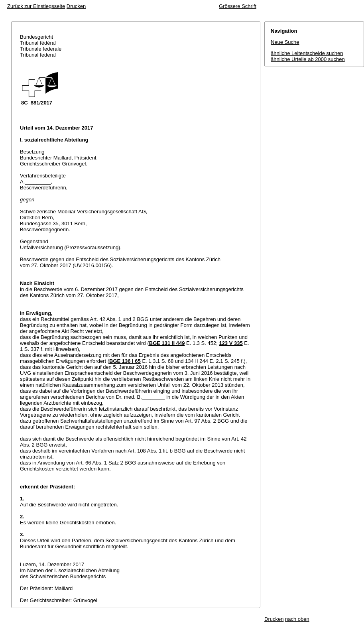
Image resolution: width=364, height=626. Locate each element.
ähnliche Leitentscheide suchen (307, 53)
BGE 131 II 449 (167, 343)
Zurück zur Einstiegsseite (36, 6)
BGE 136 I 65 (125, 361)
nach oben (297, 619)
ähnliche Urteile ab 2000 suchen (308, 59)
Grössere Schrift (238, 6)
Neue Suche (285, 42)
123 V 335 (231, 343)
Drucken (76, 6)
